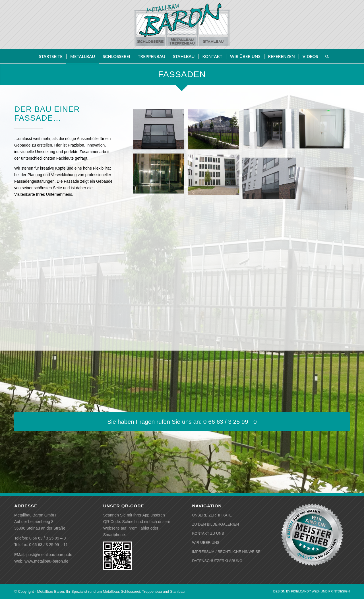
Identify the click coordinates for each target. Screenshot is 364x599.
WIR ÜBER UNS (206, 543)
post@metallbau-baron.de (49, 555)
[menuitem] (51, 56)
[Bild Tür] (271, 134)
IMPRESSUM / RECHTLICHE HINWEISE (226, 552)
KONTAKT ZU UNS (208, 533)
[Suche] (325, 56)
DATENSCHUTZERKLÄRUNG (217, 561)
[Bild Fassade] (161, 134)
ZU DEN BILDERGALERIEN (215, 524)
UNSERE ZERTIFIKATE (212, 515)
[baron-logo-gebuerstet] (182, 25)
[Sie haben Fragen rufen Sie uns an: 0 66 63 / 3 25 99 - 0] (182, 422)
